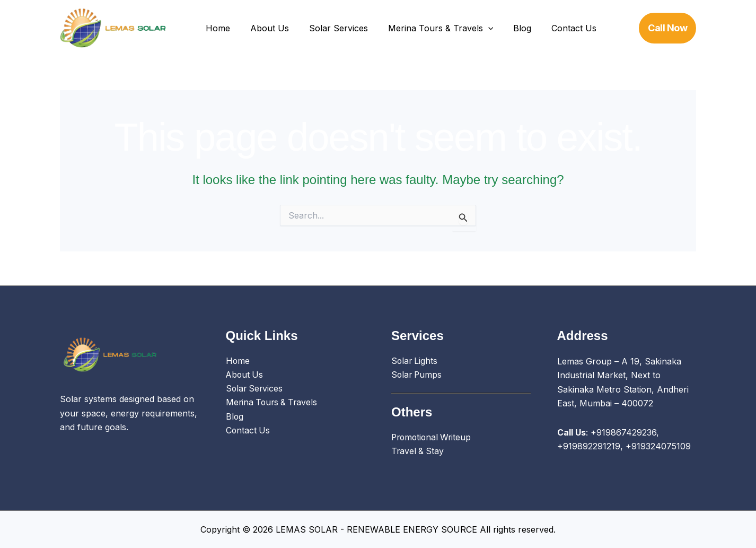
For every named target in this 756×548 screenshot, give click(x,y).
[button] (667, 28)
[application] (477, 28)
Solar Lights (415, 361)
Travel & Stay (418, 452)
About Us (265, 28)
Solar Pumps (417, 375)
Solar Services (331, 28)
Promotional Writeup (433, 438)
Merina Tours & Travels (430, 28)
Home (216, 28)
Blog (508, 28)
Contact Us (557, 28)
